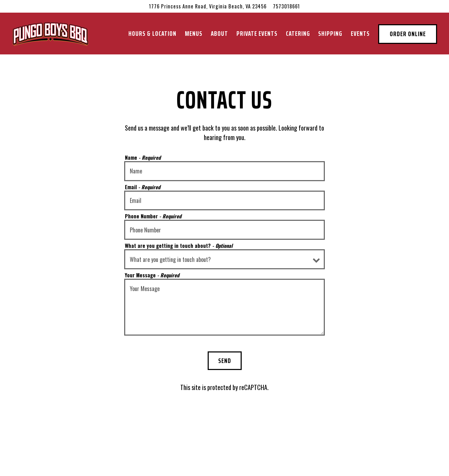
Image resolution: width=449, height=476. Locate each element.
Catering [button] (298, 34)
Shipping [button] (330, 34)
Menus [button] (194, 34)
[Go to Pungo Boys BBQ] (208, 6)
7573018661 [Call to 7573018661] (286, 6)
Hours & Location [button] (152, 34)
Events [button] (360, 34)
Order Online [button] (408, 34)
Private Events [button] (257, 34)
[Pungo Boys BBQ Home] (51, 33)
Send (225, 361)
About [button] (219, 34)
